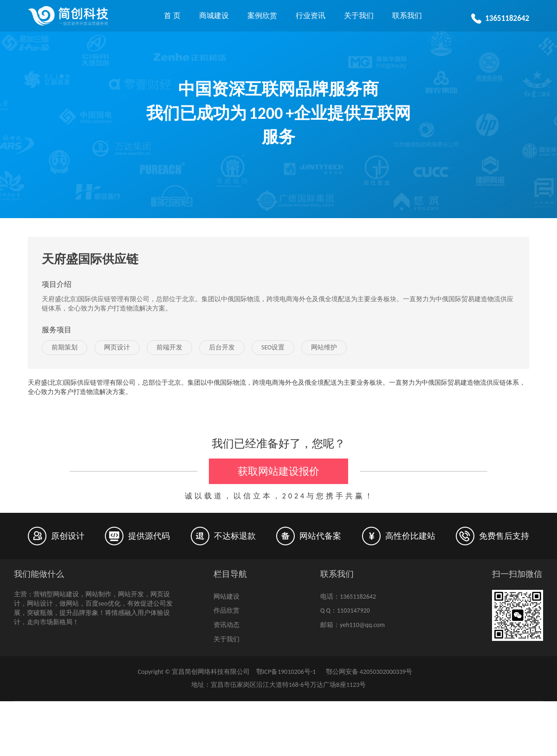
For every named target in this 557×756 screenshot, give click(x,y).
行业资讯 (311, 16)
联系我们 (407, 16)
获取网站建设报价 (278, 471)
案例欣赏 (262, 16)
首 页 (172, 16)
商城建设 (214, 16)
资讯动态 (227, 625)
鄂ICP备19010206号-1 (286, 672)
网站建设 (227, 597)
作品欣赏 (227, 611)
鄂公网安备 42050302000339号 (368, 672)
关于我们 (359, 16)
